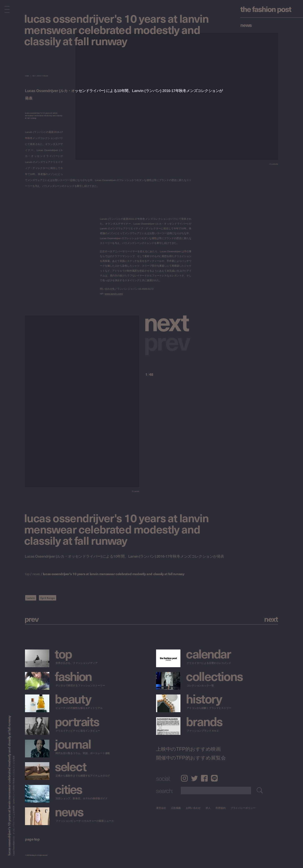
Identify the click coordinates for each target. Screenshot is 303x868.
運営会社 (161, 808)
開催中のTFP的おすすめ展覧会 (191, 758)
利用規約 (221, 808)
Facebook (204, 778)
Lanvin (31, 598)
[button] (168, 321)
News (246, 25)
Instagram (184, 778)
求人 (208, 808)
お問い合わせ (193, 808)
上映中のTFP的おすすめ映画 (188, 749)
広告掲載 (176, 808)
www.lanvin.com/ (114, 294)
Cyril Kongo (48, 598)
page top (32, 839)
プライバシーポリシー (243, 808)
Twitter (194, 778)
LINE (214, 778)
